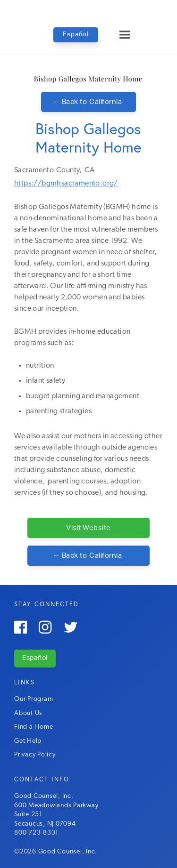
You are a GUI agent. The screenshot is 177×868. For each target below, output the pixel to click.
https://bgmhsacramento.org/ (66, 184)
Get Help (28, 741)
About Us (28, 713)
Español (76, 35)
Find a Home (34, 727)
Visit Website (88, 528)
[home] (88, 9)
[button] (125, 35)
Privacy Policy (35, 755)
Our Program (34, 699)
